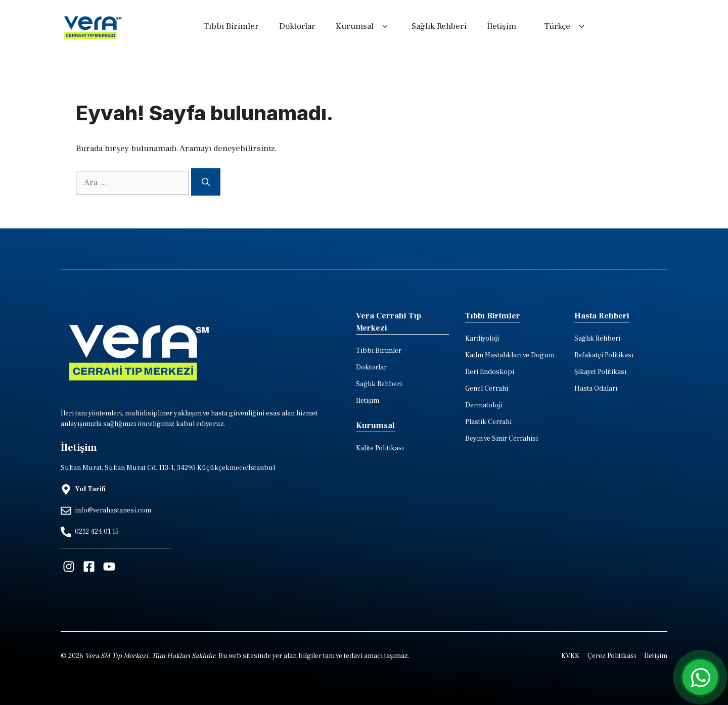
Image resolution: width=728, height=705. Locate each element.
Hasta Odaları (596, 389)
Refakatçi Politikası (604, 355)
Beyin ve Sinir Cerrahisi (502, 439)
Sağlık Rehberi (439, 26)
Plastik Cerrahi (488, 422)
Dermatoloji (484, 405)
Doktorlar (297, 26)
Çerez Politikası (612, 656)
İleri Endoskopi (490, 372)
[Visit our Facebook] (89, 567)
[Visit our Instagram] (69, 567)
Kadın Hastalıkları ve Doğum (510, 355)
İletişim (502, 26)
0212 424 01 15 (97, 532)
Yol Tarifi (90, 489)
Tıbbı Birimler (231, 26)
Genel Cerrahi (487, 389)
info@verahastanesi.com (113, 510)
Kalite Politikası (380, 448)
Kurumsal (363, 27)
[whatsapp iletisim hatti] (700, 677)
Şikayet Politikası (600, 372)
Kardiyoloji (482, 339)
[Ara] (206, 182)
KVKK (570, 656)
